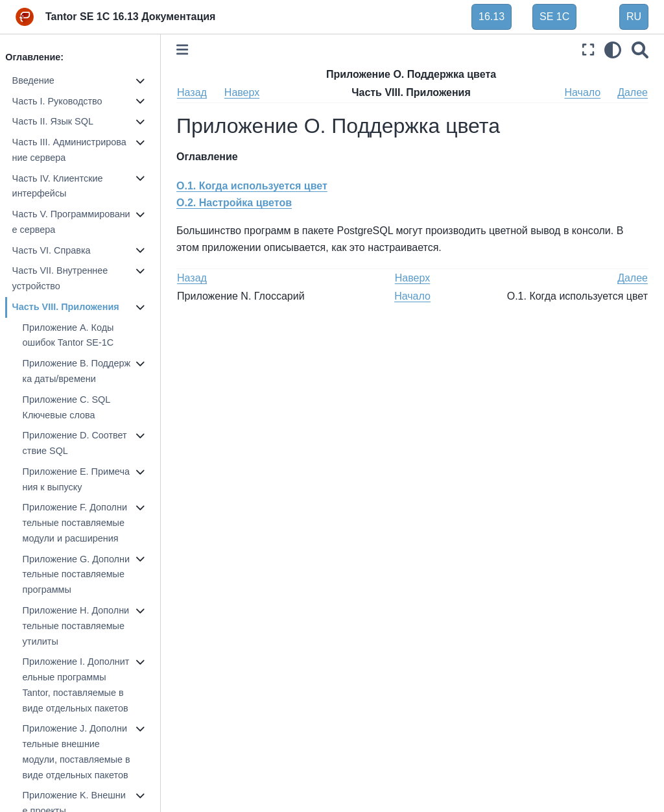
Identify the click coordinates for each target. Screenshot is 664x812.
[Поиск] (640, 50)
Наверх (246, 92)
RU (634, 17)
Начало (583, 92)
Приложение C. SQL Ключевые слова (71, 407)
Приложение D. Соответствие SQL (79, 443)
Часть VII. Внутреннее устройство (65, 278)
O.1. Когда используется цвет (257, 186)
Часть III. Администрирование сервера (74, 150)
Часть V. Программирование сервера (76, 222)
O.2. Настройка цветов (239, 203)
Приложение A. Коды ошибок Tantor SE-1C (73, 335)
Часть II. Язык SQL (57, 121)
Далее (633, 92)
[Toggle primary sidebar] (187, 50)
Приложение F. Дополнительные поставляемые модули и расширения (79, 523)
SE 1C (554, 17)
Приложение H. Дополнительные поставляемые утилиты (81, 626)
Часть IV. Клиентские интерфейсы (62, 186)
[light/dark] (613, 50)
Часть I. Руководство (62, 101)
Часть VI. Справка (56, 250)
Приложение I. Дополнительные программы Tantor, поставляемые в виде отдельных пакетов (81, 685)
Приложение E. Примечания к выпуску (81, 479)
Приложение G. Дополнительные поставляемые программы (81, 575)
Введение (38, 80)
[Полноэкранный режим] (588, 50)
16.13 (492, 17)
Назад (197, 92)
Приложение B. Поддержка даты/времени (81, 371)
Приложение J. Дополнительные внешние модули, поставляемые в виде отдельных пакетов (81, 751)
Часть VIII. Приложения (70, 307)
